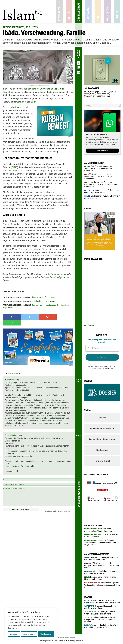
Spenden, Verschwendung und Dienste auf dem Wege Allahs (36, 306)
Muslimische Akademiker (102, 428)
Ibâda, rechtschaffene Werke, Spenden (33, 297)
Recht (98, 12)
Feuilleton (107, 12)
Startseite (59, 12)
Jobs (56, 641)
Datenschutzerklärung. (105, 369)
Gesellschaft (79, 12)
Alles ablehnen (29, 634)
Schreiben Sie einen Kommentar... (39, 491)
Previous (88, 497)
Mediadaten (70, 641)
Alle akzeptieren (46, 634)
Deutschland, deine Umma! (102, 439)
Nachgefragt (102, 450)
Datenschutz (79, 641)
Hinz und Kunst (102, 461)
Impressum (50, 641)
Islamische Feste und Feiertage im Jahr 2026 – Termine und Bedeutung (101, 184)
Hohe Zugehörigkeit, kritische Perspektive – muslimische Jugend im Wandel (100, 619)
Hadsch (18, 102)
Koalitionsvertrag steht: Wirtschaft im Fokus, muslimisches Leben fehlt (102, 585)
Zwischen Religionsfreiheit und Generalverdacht (101, 607)
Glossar (102, 418)
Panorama (88, 12)
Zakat (33, 102)
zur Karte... (89, 325)
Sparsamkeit (90, 96)
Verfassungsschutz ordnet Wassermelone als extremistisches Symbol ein (99, 176)
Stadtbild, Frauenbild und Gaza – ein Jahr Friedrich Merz (102, 613)
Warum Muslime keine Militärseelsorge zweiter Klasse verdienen (102, 601)
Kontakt (42, 641)
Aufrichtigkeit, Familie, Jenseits (30, 301)
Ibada (87, 94)
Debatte (117, 12)
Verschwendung (103, 96)
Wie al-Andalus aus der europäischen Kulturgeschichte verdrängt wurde (102, 565)
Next (116, 497)
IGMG (93, 94)
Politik (69, 12)
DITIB (15, 167)
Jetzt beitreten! (102, 151)
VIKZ (47, 221)
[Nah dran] (56, 609)
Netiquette (67, 505)
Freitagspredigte (111, 92)
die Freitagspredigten (58, 274)
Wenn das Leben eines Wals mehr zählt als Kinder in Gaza (101, 626)
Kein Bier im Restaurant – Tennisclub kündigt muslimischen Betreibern (98, 169)
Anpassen (14, 634)
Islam (99, 94)
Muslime (106, 94)
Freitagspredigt (97, 92)
